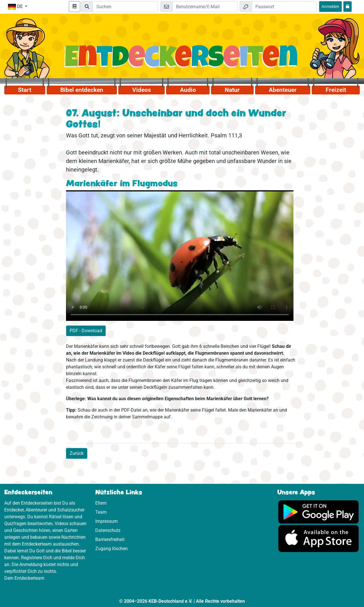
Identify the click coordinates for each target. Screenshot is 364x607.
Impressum (106, 521)
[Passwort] (284, 7)
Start (25, 90)
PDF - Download (86, 331)
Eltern (101, 503)
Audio (188, 90)
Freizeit (336, 90)
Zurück (77, 453)
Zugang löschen (111, 549)
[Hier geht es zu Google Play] (318, 512)
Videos (142, 90)
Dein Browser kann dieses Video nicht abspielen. (180, 256)
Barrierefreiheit (110, 539)
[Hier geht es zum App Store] (318, 538)
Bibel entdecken (82, 90)
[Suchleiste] (125, 7)
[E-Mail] (205, 7)
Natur (232, 90)
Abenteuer (283, 90)
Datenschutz (108, 530)
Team (101, 512)
